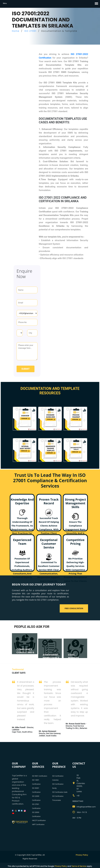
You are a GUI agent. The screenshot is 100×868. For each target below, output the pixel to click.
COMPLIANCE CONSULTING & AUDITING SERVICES (25, 654)
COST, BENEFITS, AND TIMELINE (76, 658)
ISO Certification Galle (60, 792)
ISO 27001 (30, 31)
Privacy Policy (82, 855)
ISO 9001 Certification (40, 776)
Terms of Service (79, 866)
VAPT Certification (38, 824)
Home (16, 31)
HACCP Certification (39, 820)
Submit (25, 369)
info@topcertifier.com (86, 807)
